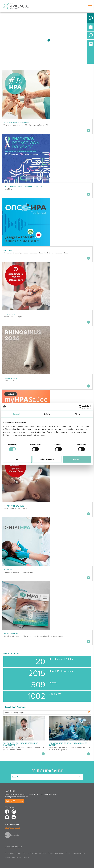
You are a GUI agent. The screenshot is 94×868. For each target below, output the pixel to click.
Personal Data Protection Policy (35, 853)
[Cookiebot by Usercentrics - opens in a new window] (81, 407)
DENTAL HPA (8, 570)
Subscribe (11, 801)
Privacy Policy (53, 853)
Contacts (26, 857)
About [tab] (78, 414)
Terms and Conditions (13, 853)
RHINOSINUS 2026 (11, 378)
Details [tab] (47, 414)
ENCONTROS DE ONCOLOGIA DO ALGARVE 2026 (23, 187)
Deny (17, 459)
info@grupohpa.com (12, 828)
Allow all (77, 459)
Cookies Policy (65, 853)
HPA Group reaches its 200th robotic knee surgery (68, 744)
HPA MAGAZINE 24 (11, 634)
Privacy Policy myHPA (13, 857)
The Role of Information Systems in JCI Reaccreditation (21, 744)
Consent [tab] (16, 414)
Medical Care (9, 314)
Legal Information (78, 853)
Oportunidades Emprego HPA (16, 123)
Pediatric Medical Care (14, 506)
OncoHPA (8, 250)
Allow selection (47, 459)
